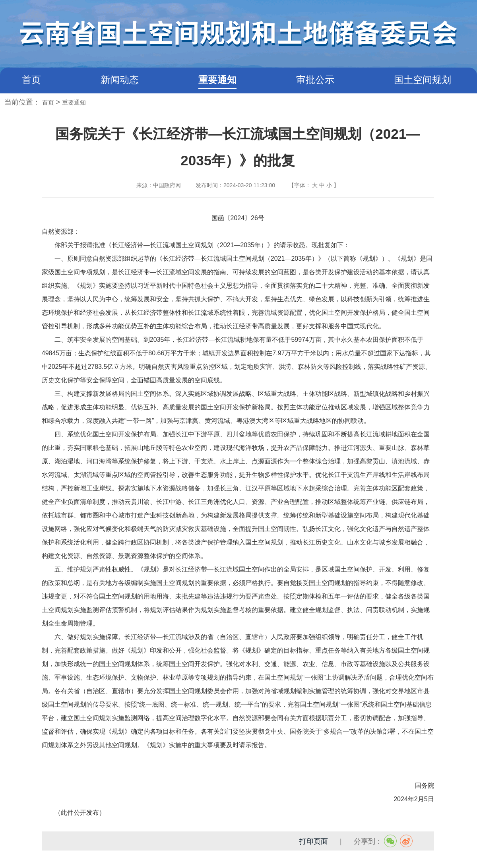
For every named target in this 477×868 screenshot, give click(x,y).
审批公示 (315, 80)
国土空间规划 (423, 80)
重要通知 (217, 80)
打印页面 (314, 841)
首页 (31, 80)
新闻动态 (120, 80)
